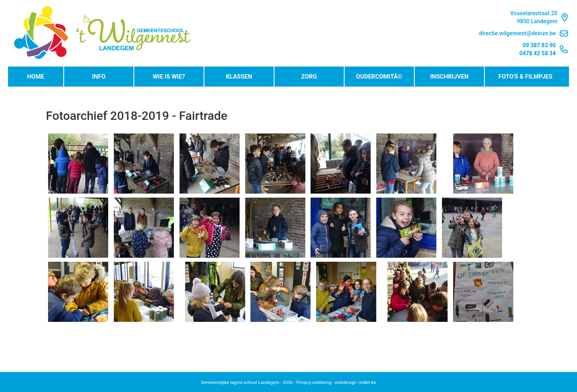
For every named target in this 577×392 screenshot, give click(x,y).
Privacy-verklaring (314, 383)
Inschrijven (449, 77)
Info (99, 77)
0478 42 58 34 (538, 53)
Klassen (239, 77)
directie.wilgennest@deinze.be (523, 33)
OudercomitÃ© (379, 77)
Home (36, 77)
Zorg (309, 77)
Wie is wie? (169, 77)
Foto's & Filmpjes (526, 77)
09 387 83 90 (539, 45)
